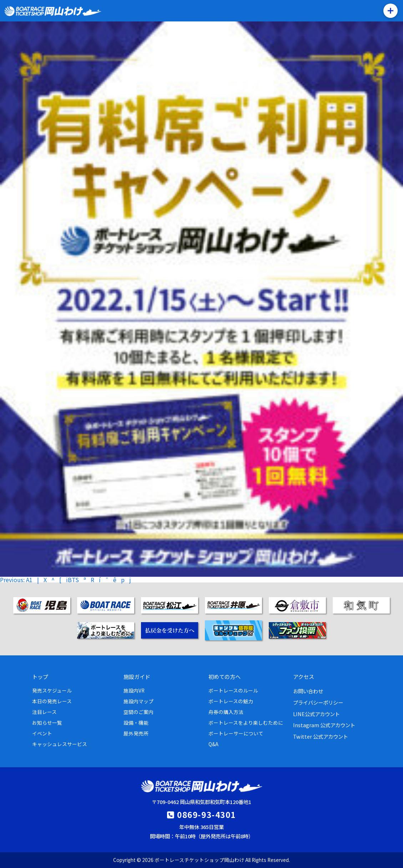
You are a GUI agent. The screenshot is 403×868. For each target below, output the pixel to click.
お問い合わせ (308, 691)
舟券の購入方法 (226, 712)
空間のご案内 (138, 712)
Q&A (213, 744)
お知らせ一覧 (47, 723)
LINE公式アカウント (316, 714)
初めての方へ (225, 676)
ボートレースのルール (233, 690)
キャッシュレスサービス (60, 744)
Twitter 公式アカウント (321, 736)
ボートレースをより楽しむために (246, 723)
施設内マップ (138, 701)
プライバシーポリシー (318, 702)
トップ (40, 676)
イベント (42, 733)
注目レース (44, 712)
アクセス (304, 676)
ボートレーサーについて (236, 733)
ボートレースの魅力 (231, 701)
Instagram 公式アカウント (324, 725)
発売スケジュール (52, 690)
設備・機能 (136, 723)
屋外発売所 (136, 733)
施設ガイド (137, 676)
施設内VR (134, 690)
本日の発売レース (52, 701)
